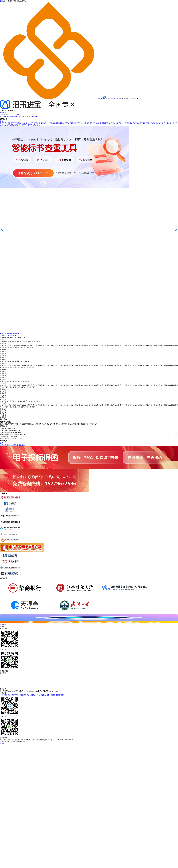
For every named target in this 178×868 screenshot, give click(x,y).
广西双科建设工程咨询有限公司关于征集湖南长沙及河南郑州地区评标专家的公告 (96, 123)
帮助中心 (36, 117)
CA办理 (19, 117)
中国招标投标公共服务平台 (9, 695)
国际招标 (16, 337)
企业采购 (3, 337)
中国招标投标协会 (25, 695)
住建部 (42, 695)
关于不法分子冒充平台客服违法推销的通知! (15, 123)
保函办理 (13, 117)
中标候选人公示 (22, 401)
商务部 (61, 695)
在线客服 (3, 113)
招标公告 (6, 381)
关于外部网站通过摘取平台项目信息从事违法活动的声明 (49, 123)
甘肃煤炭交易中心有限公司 (88, 424)
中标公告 (19, 381)
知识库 (24, 117)
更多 (2, 121)
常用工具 (30, 117)
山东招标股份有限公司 (51, 424)
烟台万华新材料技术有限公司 (69, 424)
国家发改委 (35, 695)
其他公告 (37, 341)
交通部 (52, 695)
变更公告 (13, 341)
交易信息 (6, 117)
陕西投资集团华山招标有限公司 (32, 424)
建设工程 (22, 337)
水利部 (47, 695)
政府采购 (10, 337)
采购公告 (6, 341)
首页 (2, 117)
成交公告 (30, 341)
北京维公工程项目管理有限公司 (11, 424)
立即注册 (11, 335)
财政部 (57, 695)
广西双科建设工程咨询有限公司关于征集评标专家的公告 (143, 123)
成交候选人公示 (22, 341)
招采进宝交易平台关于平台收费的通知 (27, 125)
